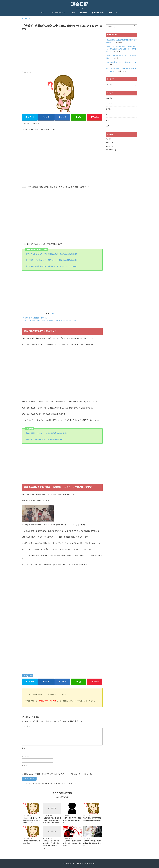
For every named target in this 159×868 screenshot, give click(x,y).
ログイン (109, 139)
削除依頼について (98, 13)
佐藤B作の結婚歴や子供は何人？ (36, 318)
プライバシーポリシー (58, 13)
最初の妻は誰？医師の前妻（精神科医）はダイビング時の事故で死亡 (50, 321)
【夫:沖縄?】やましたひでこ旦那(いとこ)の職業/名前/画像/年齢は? (51, 260)
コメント (26, 726)
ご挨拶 (72, 13)
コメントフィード (112, 146)
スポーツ (109, 104)
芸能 (31, 675)
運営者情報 (83, 13)
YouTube (109, 98)
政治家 (108, 109)
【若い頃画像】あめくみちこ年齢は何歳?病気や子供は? (47, 433)
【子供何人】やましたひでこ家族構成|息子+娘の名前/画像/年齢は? (51, 254)
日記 (108, 115)
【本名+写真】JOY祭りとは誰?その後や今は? (121, 62)
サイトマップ (114, 13)
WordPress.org (111, 150)
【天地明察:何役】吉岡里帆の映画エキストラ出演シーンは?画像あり (52, 266)
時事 (25, 675)
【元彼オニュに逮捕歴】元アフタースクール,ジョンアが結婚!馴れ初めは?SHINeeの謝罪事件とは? (121, 49)
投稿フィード (110, 143)
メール (25, 757)
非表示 (52, 313)
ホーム (43, 13)
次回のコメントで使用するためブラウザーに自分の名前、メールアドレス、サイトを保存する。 (58, 774)
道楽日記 (80, 4)
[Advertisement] (62, 49)
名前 (25, 748)
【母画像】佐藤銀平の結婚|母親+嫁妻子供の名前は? (45, 439)
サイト (24, 766)
